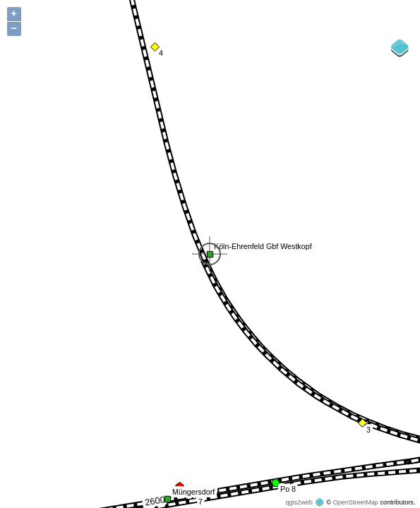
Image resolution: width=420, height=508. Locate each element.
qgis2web (299, 502)
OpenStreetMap (356, 502)
